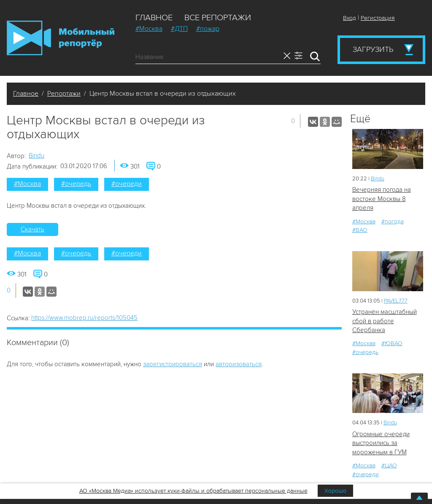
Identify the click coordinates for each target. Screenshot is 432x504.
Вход (350, 18)
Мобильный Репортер (61, 38)
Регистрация (378, 18)
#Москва (149, 29)
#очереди (127, 184)
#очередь (76, 184)
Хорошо (335, 491)
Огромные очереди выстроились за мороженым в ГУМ (381, 443)
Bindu (36, 155)
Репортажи (64, 94)
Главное (154, 18)
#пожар (208, 29)
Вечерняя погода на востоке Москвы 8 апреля (382, 199)
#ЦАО (389, 465)
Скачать (32, 229)
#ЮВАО (392, 343)
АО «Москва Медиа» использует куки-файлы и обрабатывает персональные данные (193, 491)
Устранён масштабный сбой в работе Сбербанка (385, 321)
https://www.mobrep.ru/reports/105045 (84, 318)
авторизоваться (239, 364)
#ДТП (179, 29)
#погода (393, 221)
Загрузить (373, 49)
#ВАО (360, 230)
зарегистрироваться (173, 364)
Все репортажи (218, 18)
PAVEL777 (396, 301)
